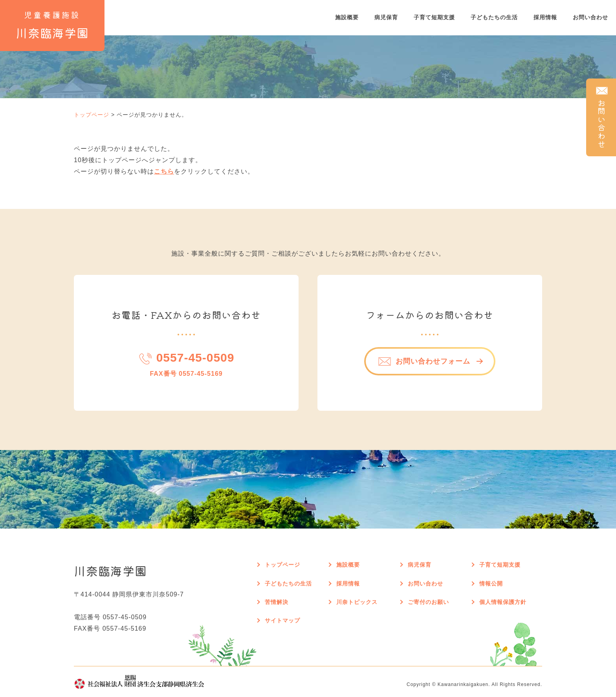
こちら (164, 171)
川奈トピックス (357, 602)
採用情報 (545, 17)
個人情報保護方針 (503, 602)
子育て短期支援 (434, 17)
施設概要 (347, 17)
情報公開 (491, 584)
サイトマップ (282, 620)
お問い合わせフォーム (424, 361)
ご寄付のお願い (428, 602)
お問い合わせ (590, 17)
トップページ (92, 115)
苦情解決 (277, 602)
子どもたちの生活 (494, 17)
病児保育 (386, 17)
